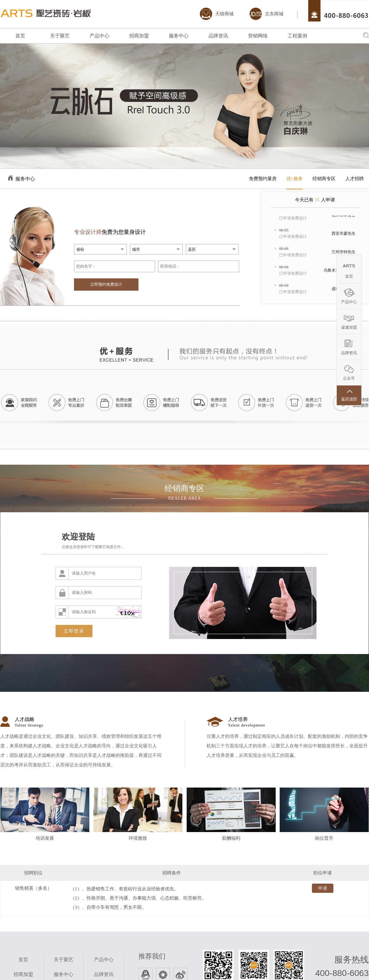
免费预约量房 (263, 179)
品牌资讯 (218, 36)
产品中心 (99, 36)
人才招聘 (355, 179)
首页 (20, 36)
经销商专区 (324, 179)
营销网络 (258, 36)
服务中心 (179, 36)
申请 (320, 889)
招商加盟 (139, 36)
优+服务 (295, 179)
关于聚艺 (60, 36)
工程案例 (297, 36)
